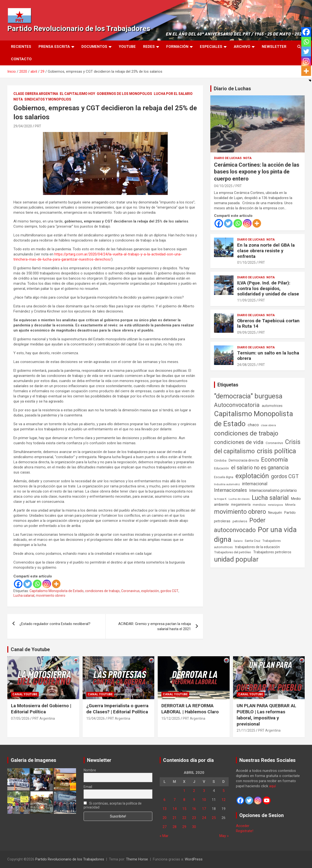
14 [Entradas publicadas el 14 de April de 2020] (175, 809)
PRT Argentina (44, 718)
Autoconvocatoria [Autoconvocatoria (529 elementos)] (237, 405)
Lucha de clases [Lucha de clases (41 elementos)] (239, 499)
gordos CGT (169, 591)
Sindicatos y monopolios (48, 99)
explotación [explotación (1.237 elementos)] (252, 476)
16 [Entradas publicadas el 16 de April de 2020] (194, 809)
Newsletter (274, 47)
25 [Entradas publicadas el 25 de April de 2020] (214, 818)
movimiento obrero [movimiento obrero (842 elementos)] (240, 512)
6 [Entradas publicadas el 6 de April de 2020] (165, 800)
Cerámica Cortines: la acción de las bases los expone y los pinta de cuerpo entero (257, 172)
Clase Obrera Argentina (36, 94)
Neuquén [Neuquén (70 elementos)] (275, 513)
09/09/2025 (246, 333)
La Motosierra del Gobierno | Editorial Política (41, 709)
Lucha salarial (24, 595)
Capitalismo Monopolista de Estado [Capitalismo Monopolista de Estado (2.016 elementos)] (253, 419)
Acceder (243, 826)
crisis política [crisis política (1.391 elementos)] (277, 451)
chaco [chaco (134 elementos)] (253, 425)
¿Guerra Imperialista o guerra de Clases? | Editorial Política (117, 709)
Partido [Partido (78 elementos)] (290, 513)
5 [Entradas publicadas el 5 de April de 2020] (224, 791)
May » (224, 836)
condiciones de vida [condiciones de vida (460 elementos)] (239, 442)
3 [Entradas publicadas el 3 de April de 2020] (204, 791)
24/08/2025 (246, 365)
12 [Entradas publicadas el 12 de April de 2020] (224, 800)
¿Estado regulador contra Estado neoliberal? (55, 624)
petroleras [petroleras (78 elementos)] (222, 521)
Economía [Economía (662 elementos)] (274, 460)
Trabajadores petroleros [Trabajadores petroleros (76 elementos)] (272, 552)
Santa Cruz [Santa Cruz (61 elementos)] (253, 541)
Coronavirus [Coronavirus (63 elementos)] (274, 443)
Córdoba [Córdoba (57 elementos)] (220, 460)
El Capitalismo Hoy (77, 94)
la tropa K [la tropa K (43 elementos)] (220, 499)
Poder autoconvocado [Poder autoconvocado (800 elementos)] (240, 525)
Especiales (211, 47)
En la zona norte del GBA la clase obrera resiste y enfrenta (266, 251)
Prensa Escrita (54, 47)
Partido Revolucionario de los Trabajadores (79, 28)
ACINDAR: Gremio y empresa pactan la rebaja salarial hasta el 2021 (155, 626)
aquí (272, 786)
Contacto (21, 59)
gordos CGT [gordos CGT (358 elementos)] (285, 476)
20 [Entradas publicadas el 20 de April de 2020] (165, 818)
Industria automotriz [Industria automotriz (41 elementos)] (227, 484)
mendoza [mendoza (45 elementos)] (259, 505)
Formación (177, 47)
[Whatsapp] (37, 584)
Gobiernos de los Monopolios (124, 94)
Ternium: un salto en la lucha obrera (268, 356)
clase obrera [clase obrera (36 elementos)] (268, 425)
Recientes (21, 47)
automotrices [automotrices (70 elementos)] (272, 406)
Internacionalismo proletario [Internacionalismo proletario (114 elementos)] (273, 490)
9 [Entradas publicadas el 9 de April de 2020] (194, 800)
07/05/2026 (20, 718)
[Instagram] (47, 584)
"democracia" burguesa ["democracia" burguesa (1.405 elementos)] (248, 396)
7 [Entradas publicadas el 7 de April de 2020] (175, 800)
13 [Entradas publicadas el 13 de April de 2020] (165, 809)
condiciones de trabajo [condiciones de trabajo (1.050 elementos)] (246, 433)
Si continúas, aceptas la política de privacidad (113, 805)
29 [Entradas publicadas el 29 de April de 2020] (184, 827)
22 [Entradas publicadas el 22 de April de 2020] (184, 818)
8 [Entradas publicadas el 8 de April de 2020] (184, 800)
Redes (149, 47)
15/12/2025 (171, 718)
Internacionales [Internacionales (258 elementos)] (230, 490)
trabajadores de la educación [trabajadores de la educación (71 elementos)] (257, 547)
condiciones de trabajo (102, 591)
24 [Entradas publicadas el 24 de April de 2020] (204, 818)
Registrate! (245, 831)
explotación (150, 591)
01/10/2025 (246, 262)
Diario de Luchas (232, 89)
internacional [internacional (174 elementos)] (255, 484)
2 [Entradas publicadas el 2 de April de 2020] (194, 791)
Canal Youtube (25, 694)
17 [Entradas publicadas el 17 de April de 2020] (204, 809)
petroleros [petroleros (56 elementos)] (240, 521)
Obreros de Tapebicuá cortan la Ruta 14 (268, 323)
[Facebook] (18, 584)
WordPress (194, 859)
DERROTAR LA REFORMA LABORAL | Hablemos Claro (190, 709)
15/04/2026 (96, 718)
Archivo (242, 47)
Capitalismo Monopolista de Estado (57, 591)
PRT (38, 126)
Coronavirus (130, 591)
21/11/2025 (246, 730)
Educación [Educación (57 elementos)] (221, 468)
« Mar (164, 836)
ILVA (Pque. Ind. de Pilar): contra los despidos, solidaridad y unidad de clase (268, 288)
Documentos (94, 47)
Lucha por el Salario (173, 94)
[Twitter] (28, 584)
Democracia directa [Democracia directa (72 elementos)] (244, 460)
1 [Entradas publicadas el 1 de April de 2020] (184, 791)
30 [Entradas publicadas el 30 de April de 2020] (194, 827)
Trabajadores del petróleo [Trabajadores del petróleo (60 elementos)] (233, 552)
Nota (18, 99)
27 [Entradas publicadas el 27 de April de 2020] (165, 827)
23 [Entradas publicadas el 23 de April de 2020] (194, 818)
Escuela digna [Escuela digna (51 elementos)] (224, 477)
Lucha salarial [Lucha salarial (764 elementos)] (270, 498)
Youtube (127, 47)
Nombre (90, 770)
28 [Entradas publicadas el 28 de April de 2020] (175, 827)
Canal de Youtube (30, 649)
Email (88, 787)
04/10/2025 (223, 186)
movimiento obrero (51, 595)
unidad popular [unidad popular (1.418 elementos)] (236, 559)
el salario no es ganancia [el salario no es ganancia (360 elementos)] (260, 468)
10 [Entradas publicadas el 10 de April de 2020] (204, 800)
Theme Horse (137, 859)
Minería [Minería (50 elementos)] (290, 505)
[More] (56, 584)
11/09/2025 (246, 300)
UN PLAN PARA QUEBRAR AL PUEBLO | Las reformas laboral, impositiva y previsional (266, 715)
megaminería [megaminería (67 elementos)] (241, 505)
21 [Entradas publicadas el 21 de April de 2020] (175, 818)
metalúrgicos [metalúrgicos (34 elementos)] (275, 505)
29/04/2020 (23, 126)
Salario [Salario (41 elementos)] (238, 541)
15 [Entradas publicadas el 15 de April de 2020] (184, 809)
